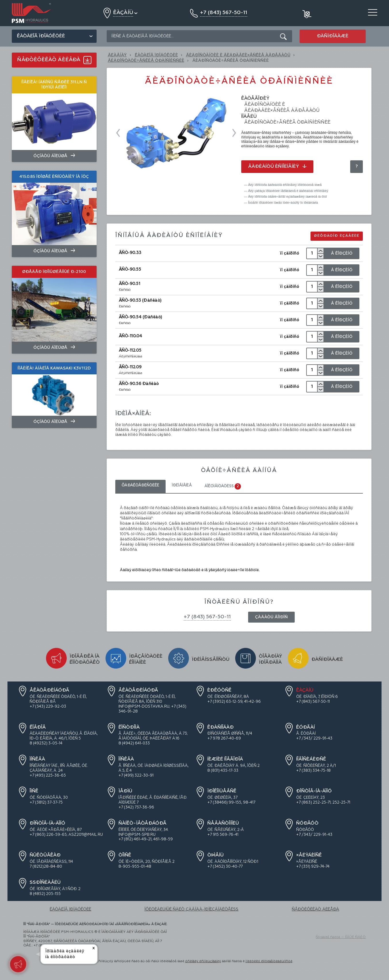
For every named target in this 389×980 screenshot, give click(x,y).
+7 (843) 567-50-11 (207, 617)
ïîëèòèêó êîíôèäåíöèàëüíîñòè (269, 961)
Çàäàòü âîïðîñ (271, 617)
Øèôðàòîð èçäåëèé (337, 236)
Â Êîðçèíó (342, 253)
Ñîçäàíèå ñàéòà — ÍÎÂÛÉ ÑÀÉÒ (341, 937)
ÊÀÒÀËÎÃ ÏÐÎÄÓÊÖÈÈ (156, 55)
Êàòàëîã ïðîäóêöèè (41, 36)
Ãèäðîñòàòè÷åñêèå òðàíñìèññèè (146, 61)
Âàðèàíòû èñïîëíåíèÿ (277, 167)
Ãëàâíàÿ (117, 55)
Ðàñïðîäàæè (333, 36)
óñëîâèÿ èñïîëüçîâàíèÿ (203, 961)
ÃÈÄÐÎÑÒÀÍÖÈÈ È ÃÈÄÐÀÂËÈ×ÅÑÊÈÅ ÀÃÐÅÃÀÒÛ (238, 55)
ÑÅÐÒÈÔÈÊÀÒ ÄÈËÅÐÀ (316, 909)
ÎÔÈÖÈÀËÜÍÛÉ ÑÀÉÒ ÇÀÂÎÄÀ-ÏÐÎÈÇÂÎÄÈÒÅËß (191, 909)
